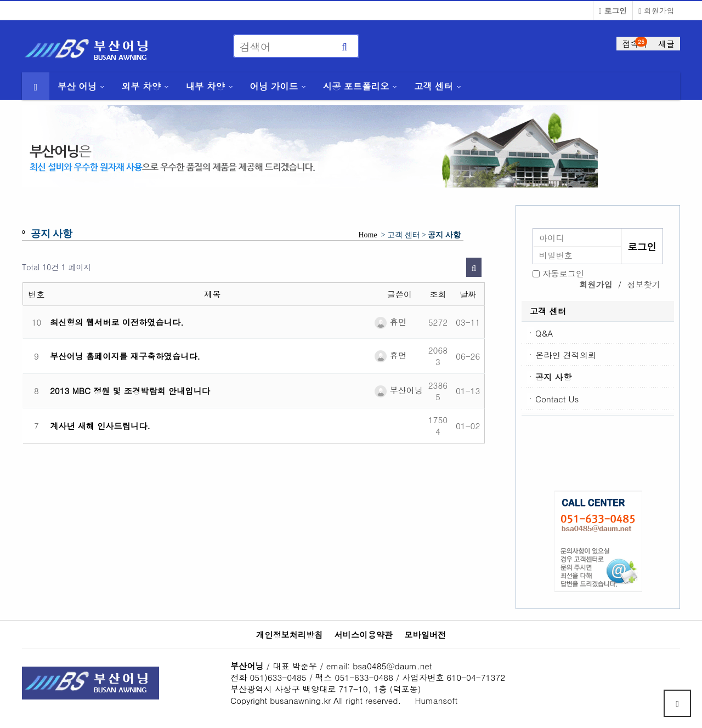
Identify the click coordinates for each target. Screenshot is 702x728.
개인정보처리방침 (290, 635)
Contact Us (557, 399)
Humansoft (437, 700)
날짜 (468, 294)
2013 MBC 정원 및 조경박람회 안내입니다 (130, 391)
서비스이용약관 (364, 635)
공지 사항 (553, 377)
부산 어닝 (77, 86)
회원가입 (656, 10)
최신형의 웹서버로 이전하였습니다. (117, 322)
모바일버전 (425, 635)
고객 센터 (434, 86)
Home (368, 235)
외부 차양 (141, 86)
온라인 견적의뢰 (566, 355)
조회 (438, 294)
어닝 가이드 (274, 86)
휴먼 (390, 322)
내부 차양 (205, 86)
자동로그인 (563, 273)
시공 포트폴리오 (356, 86)
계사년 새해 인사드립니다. (100, 426)
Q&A (544, 333)
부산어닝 (399, 390)
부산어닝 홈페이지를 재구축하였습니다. (125, 356)
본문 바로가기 (0, 0)
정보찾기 (644, 285)
